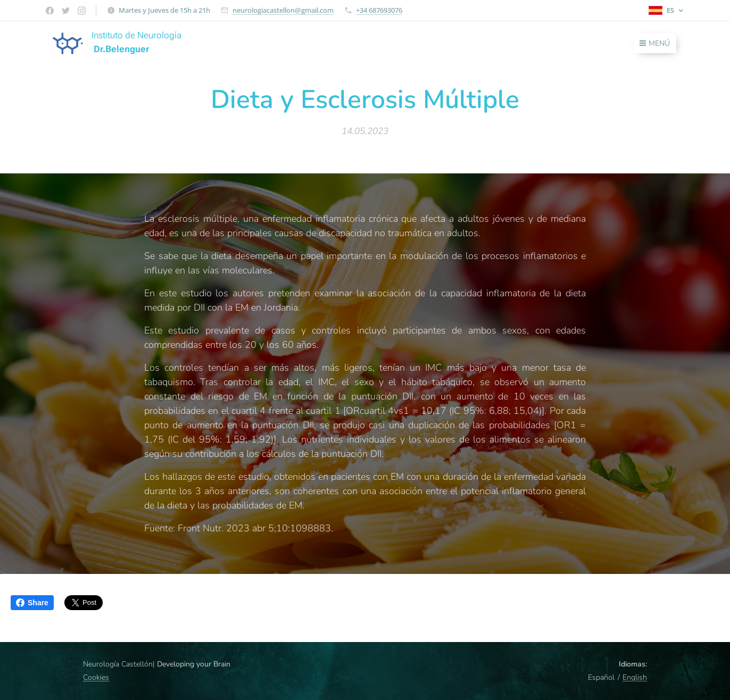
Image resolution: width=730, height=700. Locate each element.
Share (32, 603)
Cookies (96, 677)
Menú (655, 43)
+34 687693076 (379, 10)
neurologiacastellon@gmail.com (283, 10)
